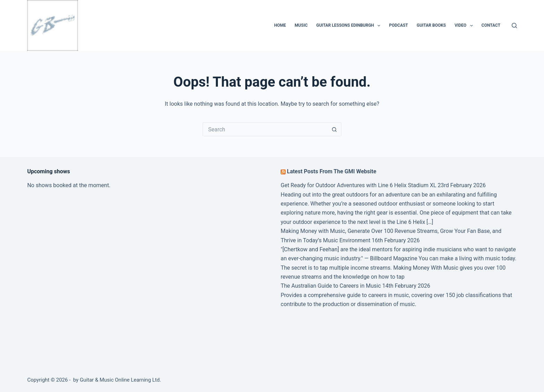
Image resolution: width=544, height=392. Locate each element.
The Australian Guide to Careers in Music (331, 286)
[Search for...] (265, 129)
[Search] (514, 25)
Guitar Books (431, 25)
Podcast (398, 25)
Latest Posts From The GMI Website (332, 171)
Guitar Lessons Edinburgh (350, 26)
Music (301, 25)
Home (280, 25)
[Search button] (334, 129)
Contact (491, 25)
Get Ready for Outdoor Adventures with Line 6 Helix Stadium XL (359, 185)
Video (465, 26)
